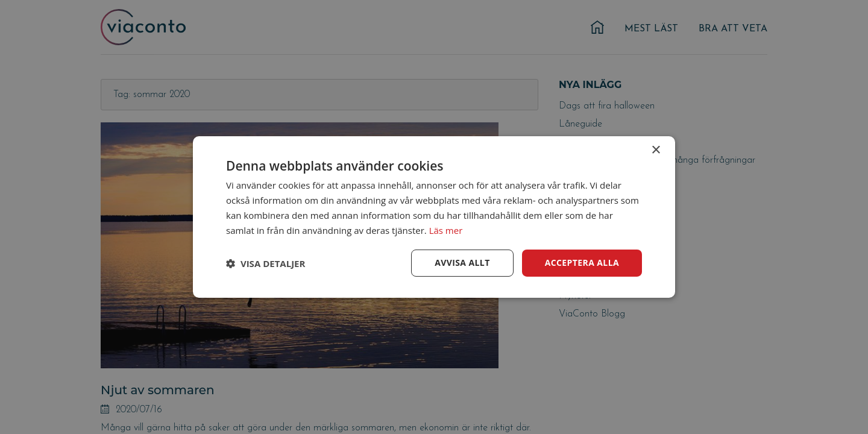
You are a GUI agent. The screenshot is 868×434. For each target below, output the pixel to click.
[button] (266, 263)
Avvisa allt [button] (462, 263)
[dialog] (434, 217)
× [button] (656, 150)
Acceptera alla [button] (582, 263)
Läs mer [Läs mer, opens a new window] (446, 230)
